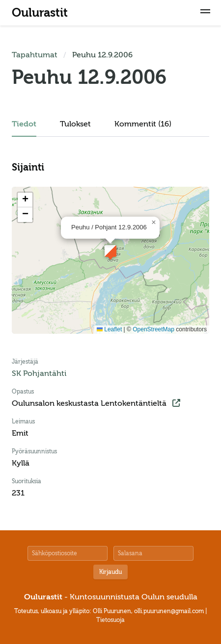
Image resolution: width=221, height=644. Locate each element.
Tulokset (75, 124)
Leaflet (109, 329)
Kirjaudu (110, 572)
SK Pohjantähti (39, 373)
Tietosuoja (110, 620)
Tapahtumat (35, 55)
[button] (205, 13)
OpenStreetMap (153, 329)
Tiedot (24, 124)
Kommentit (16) (143, 124)
